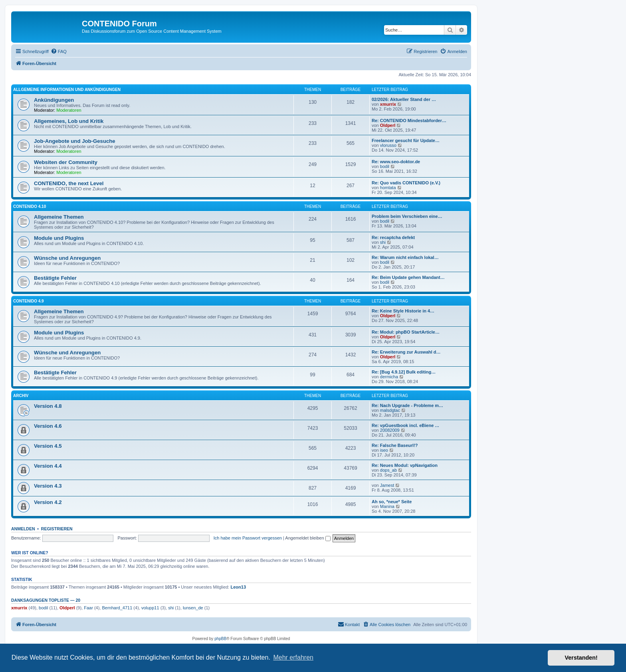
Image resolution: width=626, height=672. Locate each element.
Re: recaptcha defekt (393, 237)
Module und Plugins (59, 238)
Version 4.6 (48, 426)
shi (383, 242)
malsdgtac (390, 410)
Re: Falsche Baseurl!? (395, 445)
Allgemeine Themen (59, 217)
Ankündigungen (54, 100)
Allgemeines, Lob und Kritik (69, 121)
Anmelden (23, 529)
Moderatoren (69, 110)
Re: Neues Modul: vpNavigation (405, 465)
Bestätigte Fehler (55, 278)
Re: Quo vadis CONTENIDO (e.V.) (406, 183)
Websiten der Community (66, 162)
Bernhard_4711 (117, 608)
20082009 (390, 430)
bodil (385, 166)
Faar (88, 608)
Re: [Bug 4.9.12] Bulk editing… (404, 372)
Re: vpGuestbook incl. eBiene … (405, 425)
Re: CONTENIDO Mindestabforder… (409, 121)
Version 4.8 (48, 406)
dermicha (389, 377)
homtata (388, 188)
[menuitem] (59, 51)
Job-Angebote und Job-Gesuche (75, 141)
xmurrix (388, 104)
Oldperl (388, 125)
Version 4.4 (48, 466)
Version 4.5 (48, 446)
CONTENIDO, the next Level (69, 183)
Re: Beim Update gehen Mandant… (408, 277)
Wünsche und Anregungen (67, 258)
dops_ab (388, 470)
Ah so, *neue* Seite (392, 502)
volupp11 (150, 608)
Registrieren (57, 529)
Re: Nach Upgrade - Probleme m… (407, 405)
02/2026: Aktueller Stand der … (404, 99)
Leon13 (239, 587)
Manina (387, 506)
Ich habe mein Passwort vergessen (248, 538)
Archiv (21, 396)
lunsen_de (193, 608)
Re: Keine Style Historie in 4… (403, 311)
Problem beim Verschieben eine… (407, 216)
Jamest (387, 485)
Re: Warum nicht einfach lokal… (405, 257)
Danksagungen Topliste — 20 (46, 600)
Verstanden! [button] (581, 658)
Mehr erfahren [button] (293, 657)
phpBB (220, 639)
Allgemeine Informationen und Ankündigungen (67, 90)
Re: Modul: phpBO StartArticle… (406, 332)
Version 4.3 (48, 486)
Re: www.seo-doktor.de (396, 162)
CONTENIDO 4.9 (29, 301)
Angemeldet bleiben (308, 538)
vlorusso (388, 145)
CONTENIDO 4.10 (30, 207)
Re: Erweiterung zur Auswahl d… (406, 352)
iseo (384, 450)
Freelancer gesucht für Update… (406, 140)
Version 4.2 (48, 502)
